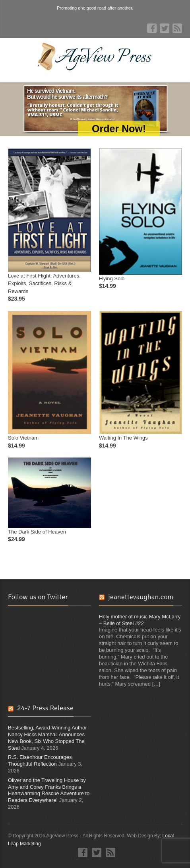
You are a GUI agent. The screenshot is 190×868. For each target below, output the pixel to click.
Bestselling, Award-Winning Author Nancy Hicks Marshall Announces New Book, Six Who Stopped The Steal (47, 738)
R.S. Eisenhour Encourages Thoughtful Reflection (40, 760)
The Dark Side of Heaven (37, 532)
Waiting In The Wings (123, 438)
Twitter (165, 28)
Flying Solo (112, 279)
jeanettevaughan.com (141, 597)
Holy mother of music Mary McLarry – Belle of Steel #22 (140, 620)
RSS (177, 28)
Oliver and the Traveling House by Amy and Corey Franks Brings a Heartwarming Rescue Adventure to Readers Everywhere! (49, 790)
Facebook (152, 28)
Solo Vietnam (23, 438)
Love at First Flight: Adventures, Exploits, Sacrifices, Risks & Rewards (44, 283)
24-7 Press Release (45, 708)
